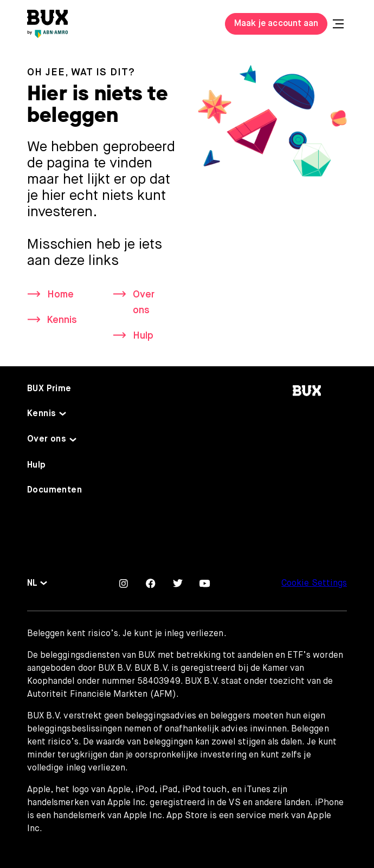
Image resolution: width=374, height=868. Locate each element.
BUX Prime (49, 390)
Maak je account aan (276, 24)
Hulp (143, 336)
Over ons (144, 303)
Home (60, 295)
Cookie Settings (314, 584)
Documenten (54, 490)
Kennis (62, 320)
